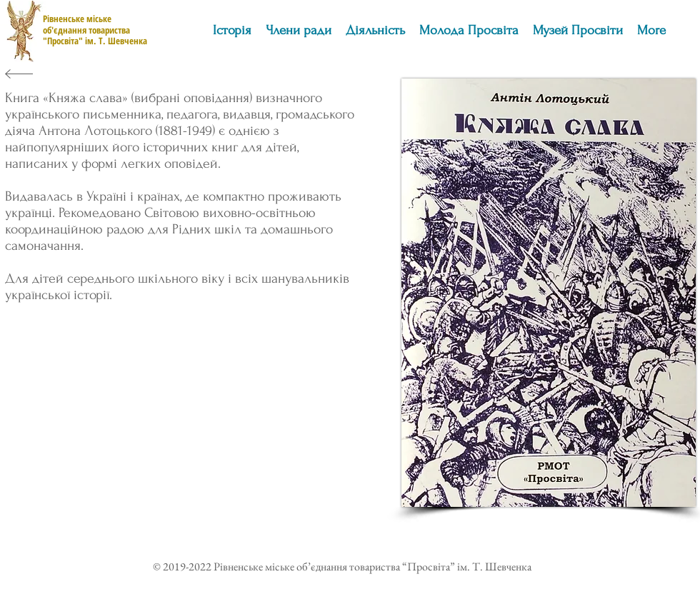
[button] (375, 31)
